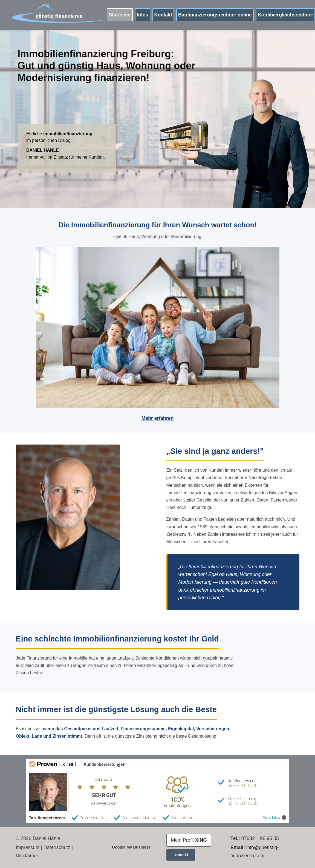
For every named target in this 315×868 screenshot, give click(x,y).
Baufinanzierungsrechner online (215, 15)
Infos (143, 15)
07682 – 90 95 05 (260, 838)
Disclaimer (27, 856)
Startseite (120, 15)
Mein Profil (189, 840)
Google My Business (131, 847)
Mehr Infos (274, 817)
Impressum (28, 847)
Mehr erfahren (157, 418)
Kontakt (163, 15)
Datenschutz (57, 847)
